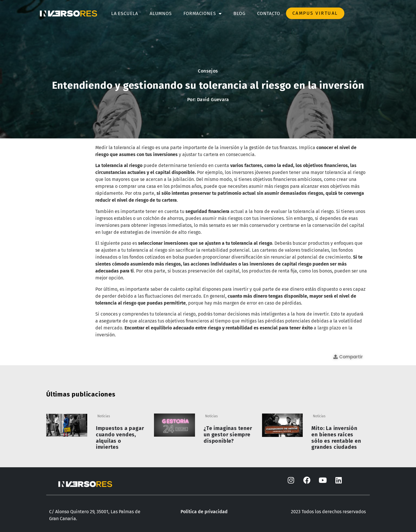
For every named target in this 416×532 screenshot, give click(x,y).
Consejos (208, 71)
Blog (239, 13)
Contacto (269, 13)
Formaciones (203, 14)
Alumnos (161, 13)
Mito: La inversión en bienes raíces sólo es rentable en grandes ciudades (336, 438)
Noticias (104, 416)
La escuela (125, 13)
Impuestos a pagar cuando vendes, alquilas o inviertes (120, 438)
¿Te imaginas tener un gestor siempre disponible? (228, 434)
